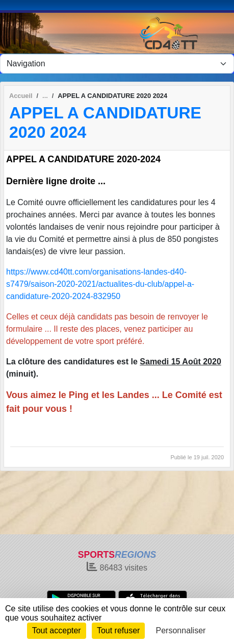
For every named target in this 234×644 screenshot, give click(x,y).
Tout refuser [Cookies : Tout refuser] (118, 630)
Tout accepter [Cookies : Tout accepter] (57, 630)
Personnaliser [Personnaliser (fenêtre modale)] (181, 630)
